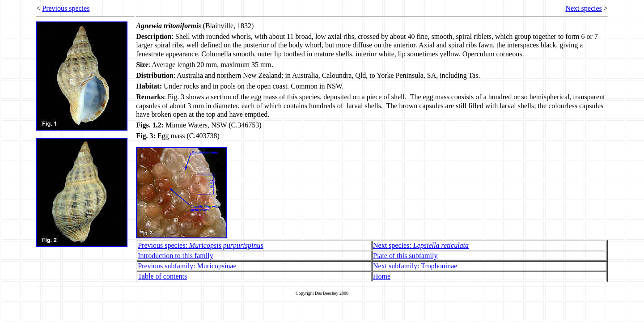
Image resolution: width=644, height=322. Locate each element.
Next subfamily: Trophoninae (415, 266)
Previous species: (200, 245)
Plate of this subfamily (405, 256)
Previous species (66, 8)
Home (382, 276)
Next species (583, 8)
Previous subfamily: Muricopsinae (187, 266)
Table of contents (162, 276)
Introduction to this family (175, 256)
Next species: (421, 245)
